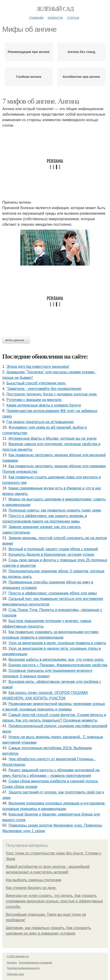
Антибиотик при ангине (81, 77)
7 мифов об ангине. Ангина (41, 101)
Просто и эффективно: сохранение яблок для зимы (53, 593)
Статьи (73, 18)
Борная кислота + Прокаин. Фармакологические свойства (58, 665)
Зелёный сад (55, 9)
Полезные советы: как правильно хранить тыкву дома (55, 510)
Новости (55, 18)
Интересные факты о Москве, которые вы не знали (53, 438)
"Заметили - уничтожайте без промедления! (44, 389)
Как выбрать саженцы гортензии (34, 880)
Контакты (12, 963)
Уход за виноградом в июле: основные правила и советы (57, 643)
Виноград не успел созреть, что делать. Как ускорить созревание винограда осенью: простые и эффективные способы (54, 901)
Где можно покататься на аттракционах (40, 422)
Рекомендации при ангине (29, 52)
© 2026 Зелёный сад (18, 956)
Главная (36, 18)
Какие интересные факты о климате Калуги (44, 405)
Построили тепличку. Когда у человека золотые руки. (52, 394)
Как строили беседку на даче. (31, 888)
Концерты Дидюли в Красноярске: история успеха (51, 554)
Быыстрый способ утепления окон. (36, 383)
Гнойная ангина (29, 77)
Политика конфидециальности (23, 968)
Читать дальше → (16, 340)
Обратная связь (15, 974)
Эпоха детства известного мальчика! (38, 367)
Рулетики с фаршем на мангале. (34, 400)
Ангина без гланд (81, 52)
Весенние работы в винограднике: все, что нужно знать (56, 660)
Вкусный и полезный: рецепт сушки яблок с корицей (53, 549)
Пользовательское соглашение (36, 963)
